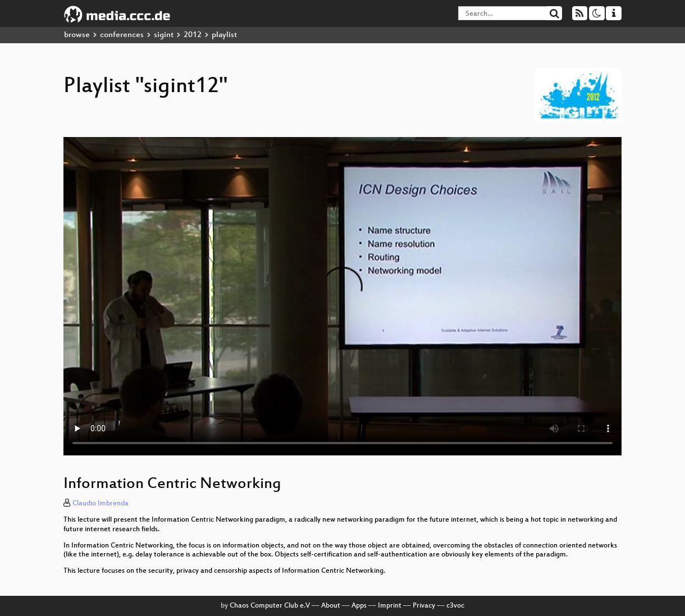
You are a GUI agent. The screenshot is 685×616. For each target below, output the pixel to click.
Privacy (424, 606)
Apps (359, 606)
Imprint (390, 606)
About (331, 606)
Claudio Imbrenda (101, 504)
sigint (164, 35)
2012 (193, 35)
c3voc (455, 606)
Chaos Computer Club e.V (270, 606)
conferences (122, 35)
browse (77, 35)
